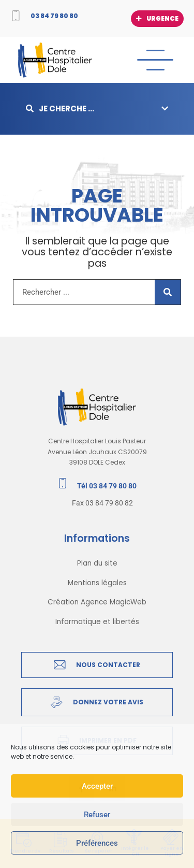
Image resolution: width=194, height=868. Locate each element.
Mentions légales (97, 583)
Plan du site (97, 563)
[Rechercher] (168, 292)
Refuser (97, 815)
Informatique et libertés (97, 622)
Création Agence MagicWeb (97, 602)
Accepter (97, 786)
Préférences (97, 843)
